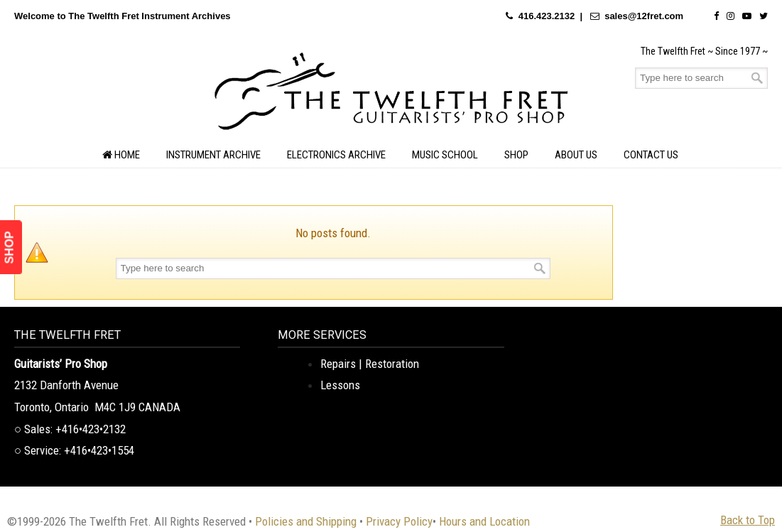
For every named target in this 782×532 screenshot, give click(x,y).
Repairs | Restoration (370, 364)
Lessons (340, 385)
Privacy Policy (399, 521)
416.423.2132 (547, 16)
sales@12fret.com (644, 16)
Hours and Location (484, 521)
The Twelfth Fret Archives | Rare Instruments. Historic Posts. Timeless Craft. (391, 95)
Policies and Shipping (306, 521)
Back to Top (748, 520)
